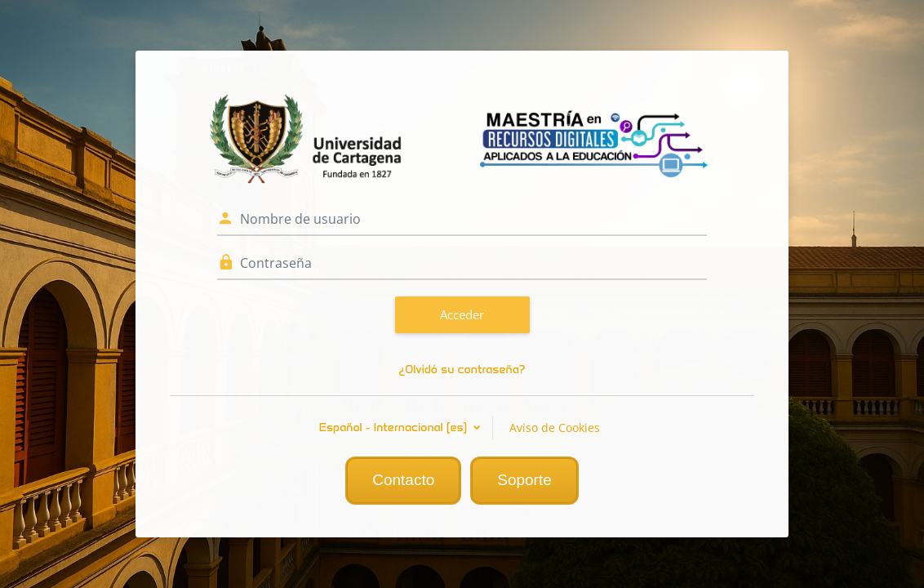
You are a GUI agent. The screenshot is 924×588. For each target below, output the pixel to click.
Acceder (462, 314)
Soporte (524, 480)
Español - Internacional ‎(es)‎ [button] (395, 428)
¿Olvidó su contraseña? (462, 370)
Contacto (403, 480)
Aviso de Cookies (555, 428)
